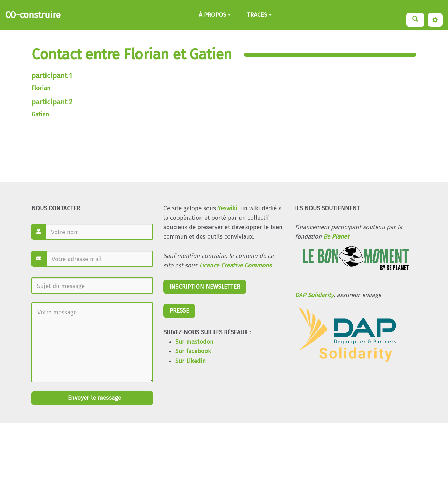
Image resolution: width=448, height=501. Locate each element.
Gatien (40, 114)
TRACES (259, 15)
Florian (41, 88)
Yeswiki (227, 208)
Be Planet (336, 237)
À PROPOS (215, 15)
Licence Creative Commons (235, 265)
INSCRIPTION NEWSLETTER (205, 287)
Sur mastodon (194, 342)
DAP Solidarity (314, 295)
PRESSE (179, 311)
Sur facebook (193, 351)
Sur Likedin (191, 361)
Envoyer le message (94, 398)
